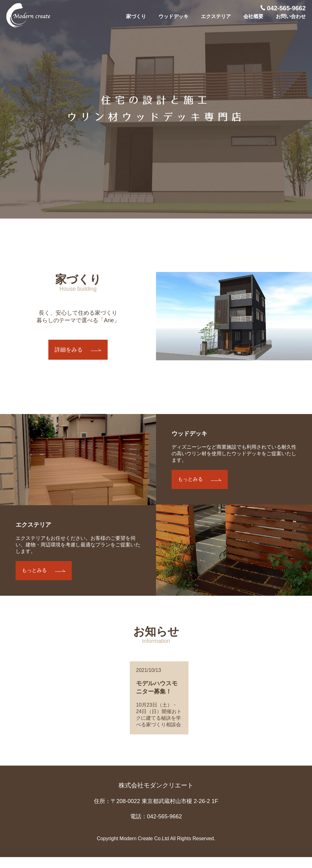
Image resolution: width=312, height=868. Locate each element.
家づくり (136, 16)
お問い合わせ (291, 16)
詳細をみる (69, 350)
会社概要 (253, 16)
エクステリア (216, 16)
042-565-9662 (283, 8)
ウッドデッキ (173, 16)
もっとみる (34, 570)
